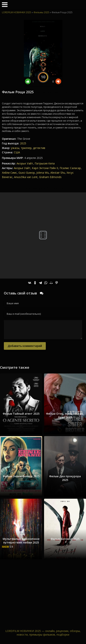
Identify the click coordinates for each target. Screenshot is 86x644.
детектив (39, 148)
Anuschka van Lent (26, 177)
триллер (26, 148)
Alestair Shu (58, 173)
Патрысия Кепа (45, 163)
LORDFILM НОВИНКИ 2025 (17, 12)
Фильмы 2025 (41, 12)
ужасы (15, 148)
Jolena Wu (43, 173)
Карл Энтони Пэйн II (45, 168)
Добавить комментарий (25, 346)
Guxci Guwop (27, 173)
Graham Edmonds (50, 177)
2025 (23, 143)
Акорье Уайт (25, 163)
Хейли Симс (9, 173)
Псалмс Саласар (70, 168)
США (17, 152)
